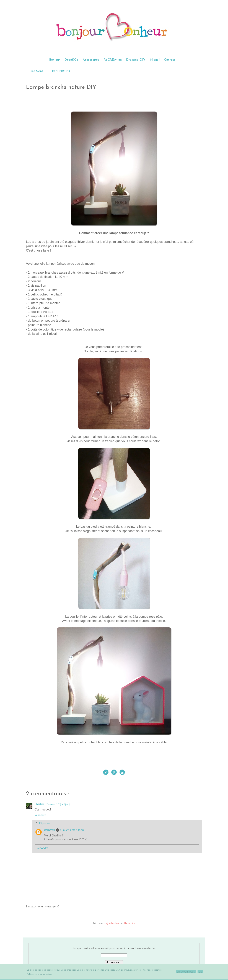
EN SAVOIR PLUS (186, 972)
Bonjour (55, 60)
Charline (39, 804)
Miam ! (155, 60)
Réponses (45, 823)
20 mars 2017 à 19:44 (58, 804)
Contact (170, 60)
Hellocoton (130, 923)
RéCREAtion (113, 60)
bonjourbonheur (112, 923)
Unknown (49, 830)
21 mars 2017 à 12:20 (72, 830)
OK (200, 972)
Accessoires (91, 60)
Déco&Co (71, 60)
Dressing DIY (136, 60)
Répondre (40, 815)
